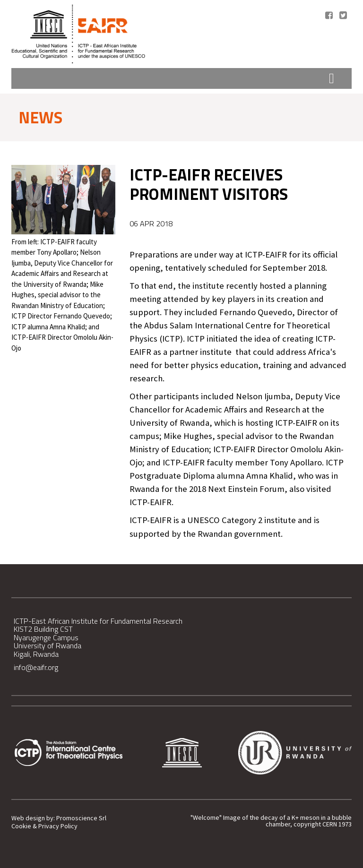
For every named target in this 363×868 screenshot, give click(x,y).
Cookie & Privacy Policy (44, 826)
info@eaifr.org (36, 667)
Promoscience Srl (81, 818)
